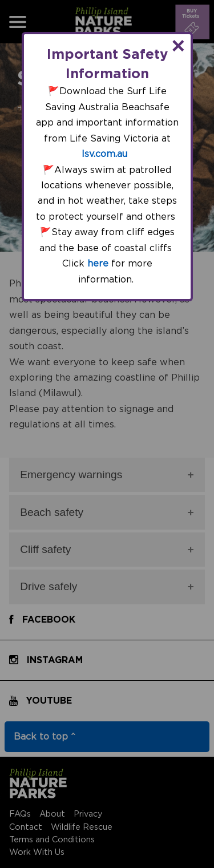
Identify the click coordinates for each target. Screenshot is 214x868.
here (98, 264)
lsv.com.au (104, 154)
